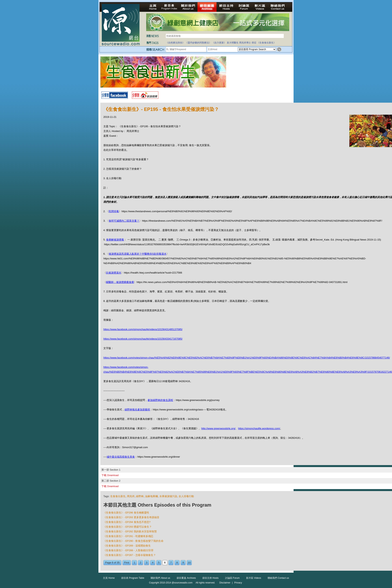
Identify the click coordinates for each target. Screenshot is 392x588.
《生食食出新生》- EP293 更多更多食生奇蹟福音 (131, 517)
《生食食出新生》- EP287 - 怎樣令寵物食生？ (130, 555)
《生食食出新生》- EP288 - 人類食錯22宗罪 (128, 550)
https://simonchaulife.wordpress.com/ (259, 428)
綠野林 (140, 496)
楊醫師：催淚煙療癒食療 (120, 282)
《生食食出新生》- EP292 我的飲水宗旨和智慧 (130, 531)
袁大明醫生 (233, 43)
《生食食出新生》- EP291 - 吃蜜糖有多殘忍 (128, 536)
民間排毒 (114, 211)
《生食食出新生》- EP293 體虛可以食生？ (128, 527)
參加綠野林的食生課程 (160, 400)
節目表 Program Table (133, 578)
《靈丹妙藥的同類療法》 (198, 43)
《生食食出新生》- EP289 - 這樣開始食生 (127, 546)
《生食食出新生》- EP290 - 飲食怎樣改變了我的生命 (133, 541)
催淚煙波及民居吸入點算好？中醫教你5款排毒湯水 (137, 254)
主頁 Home (109, 578)
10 (189, 563)
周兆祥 (131, 496)
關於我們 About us (160, 578)
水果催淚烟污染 (168, 496)
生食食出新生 (118, 496)
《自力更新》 (219, 43)
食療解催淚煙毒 (115, 240)
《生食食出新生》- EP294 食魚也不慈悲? (127, 522)
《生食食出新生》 (266, 43)
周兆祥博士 (245, 43)
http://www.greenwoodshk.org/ (218, 428)
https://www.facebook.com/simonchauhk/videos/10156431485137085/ (143, 329)
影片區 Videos (254, 578)
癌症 (254, 43)
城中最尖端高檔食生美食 (121, 457)
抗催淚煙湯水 (114, 273)
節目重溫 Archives (186, 578)
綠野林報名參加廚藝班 (137, 410)
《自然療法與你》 (175, 43)
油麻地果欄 (151, 496)
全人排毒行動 (186, 496)
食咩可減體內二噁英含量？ (124, 221)
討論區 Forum (232, 578)
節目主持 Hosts (210, 578)
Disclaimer (225, 583)
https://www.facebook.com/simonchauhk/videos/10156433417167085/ (143, 339)
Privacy (238, 583)
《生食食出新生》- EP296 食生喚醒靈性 (126, 513)
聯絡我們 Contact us (278, 578)
